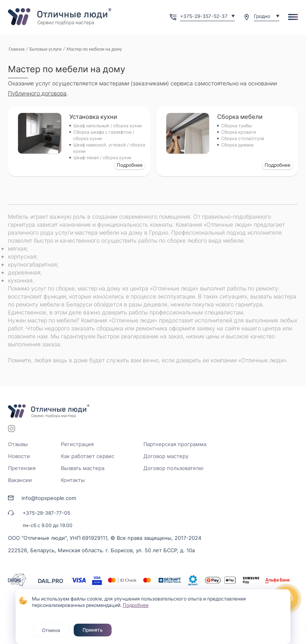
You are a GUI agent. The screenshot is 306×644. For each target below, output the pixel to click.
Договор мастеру (166, 456)
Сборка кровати (239, 132)
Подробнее (130, 165)
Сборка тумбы (236, 126)
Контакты (73, 480)
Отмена (51, 630)
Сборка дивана (237, 145)
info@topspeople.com (49, 498)
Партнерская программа (175, 444)
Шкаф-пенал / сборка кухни (102, 158)
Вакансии (20, 480)
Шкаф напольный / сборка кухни (108, 126)
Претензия (22, 468)
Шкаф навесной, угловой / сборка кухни (109, 148)
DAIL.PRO (51, 581)
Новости (19, 456)
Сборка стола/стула (243, 138)
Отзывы (18, 444)
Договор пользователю (174, 468)
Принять (93, 630)
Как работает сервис (88, 456)
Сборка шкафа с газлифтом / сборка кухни (104, 135)
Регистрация (77, 444)
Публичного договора (37, 93)
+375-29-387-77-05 (46, 513)
